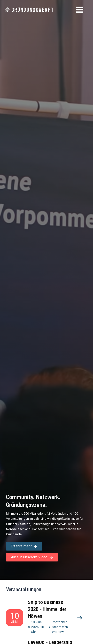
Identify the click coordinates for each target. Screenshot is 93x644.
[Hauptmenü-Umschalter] (80, 10)
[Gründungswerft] (29, 10)
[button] (24, 546)
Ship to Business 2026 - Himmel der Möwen (47, 609)
